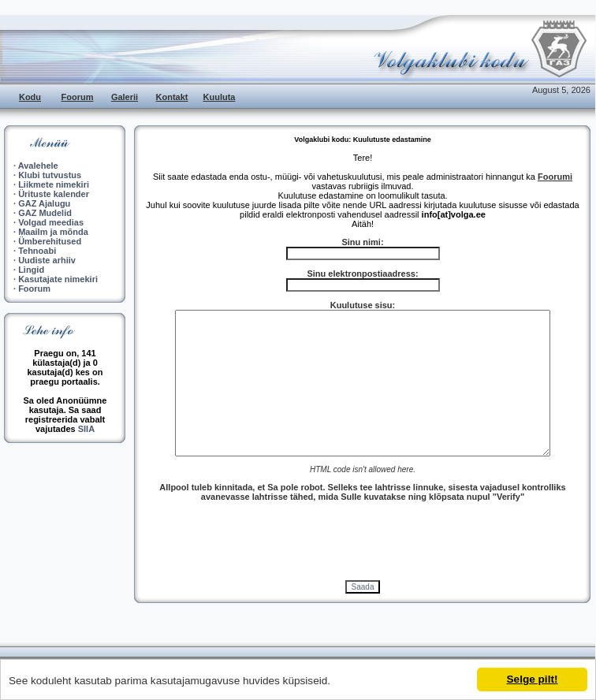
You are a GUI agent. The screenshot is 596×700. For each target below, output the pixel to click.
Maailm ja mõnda (53, 232)
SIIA (86, 429)
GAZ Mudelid (45, 213)
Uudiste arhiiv (47, 260)
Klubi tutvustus (50, 175)
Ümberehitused (50, 241)
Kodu (30, 97)
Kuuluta (220, 97)
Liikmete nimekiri (54, 184)
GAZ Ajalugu (44, 203)
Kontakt (172, 97)
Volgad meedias (51, 222)
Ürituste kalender (54, 194)
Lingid (31, 270)
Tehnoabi (37, 251)
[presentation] (363, 541)
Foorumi (555, 177)
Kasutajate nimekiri (58, 279)
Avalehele (38, 166)
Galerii (125, 97)
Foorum (78, 97)
